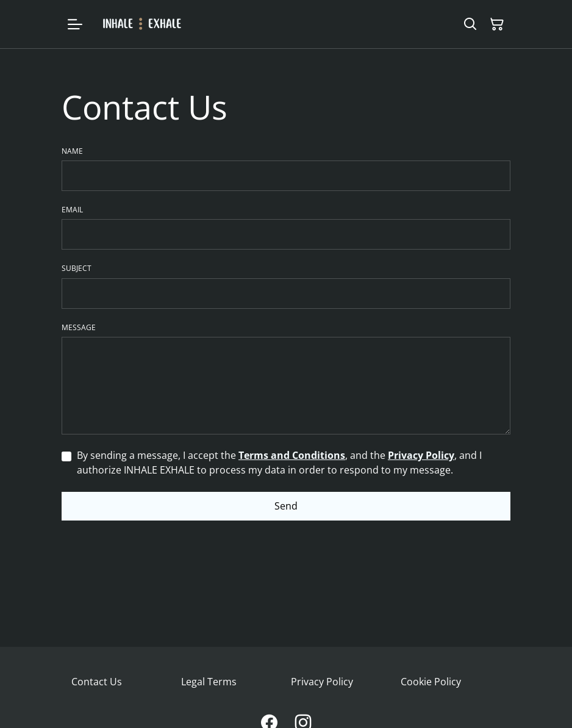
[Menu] (75, 24)
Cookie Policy (431, 682)
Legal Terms (209, 682)
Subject (77, 268)
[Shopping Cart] (497, 24)
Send (286, 506)
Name (72, 151)
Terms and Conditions (292, 455)
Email (72, 210)
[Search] (470, 24)
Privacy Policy (421, 455)
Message (79, 328)
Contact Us (97, 682)
